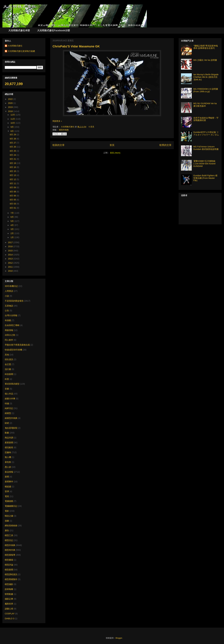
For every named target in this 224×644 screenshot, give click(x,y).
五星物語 (9, 306)
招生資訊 (9, 359)
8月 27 (13, 143)
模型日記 (9, 540)
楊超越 (8, 487)
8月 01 (13, 208)
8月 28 (13, 139)
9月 (12, 127)
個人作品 (9, 394)
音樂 (7, 389)
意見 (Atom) (115, 153)
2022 (11, 99)
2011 (11, 267)
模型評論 (9, 565)
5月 (12, 221)
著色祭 (8, 462)
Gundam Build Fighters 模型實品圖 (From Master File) (205, 178)
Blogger (119, 638)
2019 (11, 107)
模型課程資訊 (11, 574)
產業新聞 (9, 443)
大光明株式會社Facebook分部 (54, 30)
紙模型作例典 (11, 418)
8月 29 (13, 135)
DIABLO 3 (9, 619)
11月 (13, 119)
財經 (7, 423)
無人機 (8, 457)
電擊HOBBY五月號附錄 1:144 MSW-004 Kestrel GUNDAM (204, 164)
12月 (13, 115)
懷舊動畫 (9, 594)
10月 (13, 123)
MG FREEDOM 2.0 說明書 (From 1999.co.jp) (206, 90)
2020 (11, 103)
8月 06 (13, 196)
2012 (11, 263)
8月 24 (13, 155)
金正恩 (8, 364)
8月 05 (13, 200)
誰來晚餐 (9, 589)
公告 (7, 311)
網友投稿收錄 (11, 526)
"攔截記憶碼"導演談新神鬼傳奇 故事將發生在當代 (206, 47)
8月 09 (13, 187)
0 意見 (91, 127)
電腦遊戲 (9, 501)
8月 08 (13, 192)
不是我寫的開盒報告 (14, 301)
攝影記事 (9, 599)
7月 (12, 213)
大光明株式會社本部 (19, 30)
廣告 (7, 530)
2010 (11, 271)
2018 (11, 111)
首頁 (112, 145)
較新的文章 (59, 145)
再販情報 (9, 330)
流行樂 (8, 369)
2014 (11, 255)
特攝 (7, 404)
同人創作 (9, 340)
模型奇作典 (10, 550)
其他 (7, 355)
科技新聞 (9, 374)
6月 (12, 217)
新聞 (7, 477)
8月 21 (13, 159)
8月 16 (13, 167)
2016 (11, 246)
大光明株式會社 (68, 127)
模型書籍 (9, 560)
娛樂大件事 (10, 399)
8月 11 (13, 183)
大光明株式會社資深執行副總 (21, 51)
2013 (11, 259)
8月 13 (13, 175)
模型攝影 (9, 584)
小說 (7, 296)
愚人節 (8, 467)
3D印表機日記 (11, 286)
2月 (12, 233)
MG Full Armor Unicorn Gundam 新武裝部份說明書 (206, 148)
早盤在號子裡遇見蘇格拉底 (17, 345)
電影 (7, 511)
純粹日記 (9, 408)
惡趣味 (8, 452)
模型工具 (9, 535)
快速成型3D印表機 (13, 350)
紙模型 (8, 413)
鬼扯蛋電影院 (11, 428)
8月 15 (13, 171)
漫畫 (7, 521)
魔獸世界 (9, 604)
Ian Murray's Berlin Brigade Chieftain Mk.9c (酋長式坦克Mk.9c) (206, 77)
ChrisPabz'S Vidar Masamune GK (76, 46)
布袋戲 (8, 320)
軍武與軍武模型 (12, 384)
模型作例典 (64, 130)
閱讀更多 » (57, 121)
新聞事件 (9, 482)
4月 (12, 225)
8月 (12, 131)
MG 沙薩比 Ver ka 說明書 (205, 60)
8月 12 (13, 179)
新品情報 (9, 472)
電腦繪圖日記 (11, 506)
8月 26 (13, 147)
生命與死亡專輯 (12, 325)
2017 (11, 242)
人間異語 (9, 291)
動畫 (7, 433)
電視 (7, 496)
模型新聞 (9, 570)
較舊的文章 (165, 145)
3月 (12, 229)
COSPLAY (10, 614)
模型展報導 (10, 555)
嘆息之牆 (9, 516)
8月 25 (13, 151)
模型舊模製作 (11, 579)
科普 (7, 379)
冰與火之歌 (10, 335)
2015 (11, 251)
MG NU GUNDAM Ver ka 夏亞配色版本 (205, 105)
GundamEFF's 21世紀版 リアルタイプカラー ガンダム (206, 133)
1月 (12, 237)
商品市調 (9, 438)
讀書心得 (9, 609)
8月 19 (13, 163)
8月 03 (13, 204)
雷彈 (7, 491)
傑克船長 (9, 447)
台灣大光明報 (11, 315)
